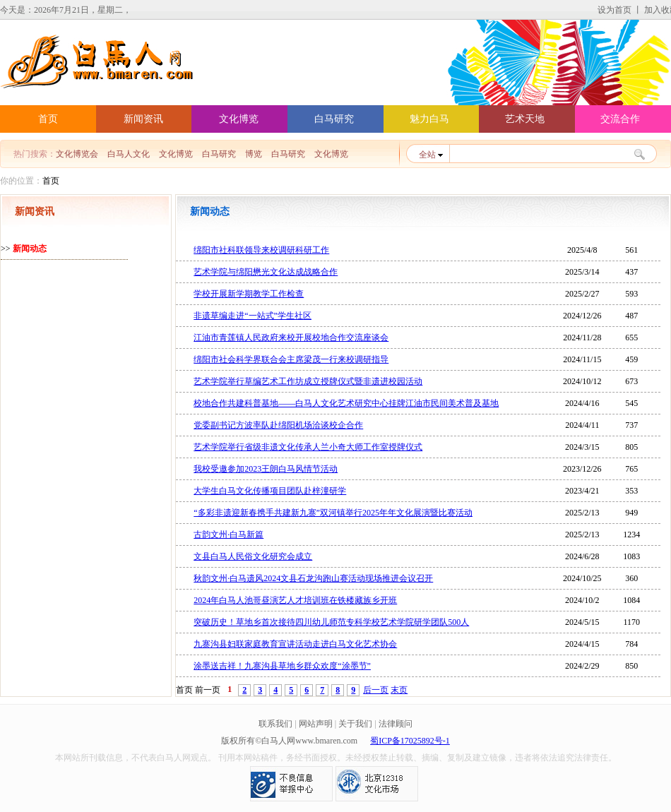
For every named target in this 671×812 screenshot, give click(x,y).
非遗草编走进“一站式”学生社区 (253, 316)
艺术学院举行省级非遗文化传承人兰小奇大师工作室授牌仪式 (308, 447)
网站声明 (316, 724)
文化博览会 (77, 154)
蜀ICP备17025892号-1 (410, 741)
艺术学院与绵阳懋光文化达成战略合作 (266, 272)
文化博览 (239, 119)
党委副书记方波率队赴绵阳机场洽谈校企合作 (278, 425)
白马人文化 (129, 154)
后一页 (376, 690)
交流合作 (620, 119)
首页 (48, 119)
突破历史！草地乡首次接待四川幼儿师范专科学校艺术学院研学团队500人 (331, 622)
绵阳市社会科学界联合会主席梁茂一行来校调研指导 (291, 359)
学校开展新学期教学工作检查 (249, 294)
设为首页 (614, 10)
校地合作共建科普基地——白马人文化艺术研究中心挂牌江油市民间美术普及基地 (346, 403)
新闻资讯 (143, 119)
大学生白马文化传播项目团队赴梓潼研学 (270, 491)
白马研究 (334, 119)
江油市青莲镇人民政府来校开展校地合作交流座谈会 (291, 338)
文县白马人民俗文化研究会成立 (253, 556)
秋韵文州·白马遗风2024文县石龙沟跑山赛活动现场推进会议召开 (313, 578)
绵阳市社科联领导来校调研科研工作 (261, 250)
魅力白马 (429, 119)
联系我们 (275, 724)
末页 (399, 690)
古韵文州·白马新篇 (228, 535)
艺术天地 (525, 119)
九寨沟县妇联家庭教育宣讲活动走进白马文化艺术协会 (295, 644)
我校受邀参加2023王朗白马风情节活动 (266, 469)
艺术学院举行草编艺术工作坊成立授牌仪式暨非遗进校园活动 (308, 381)
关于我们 (355, 724)
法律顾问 (396, 724)
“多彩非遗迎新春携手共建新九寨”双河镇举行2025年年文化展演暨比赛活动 (333, 513)
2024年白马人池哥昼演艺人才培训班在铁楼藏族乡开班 (295, 600)
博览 (254, 154)
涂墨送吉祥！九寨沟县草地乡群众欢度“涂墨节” (282, 666)
